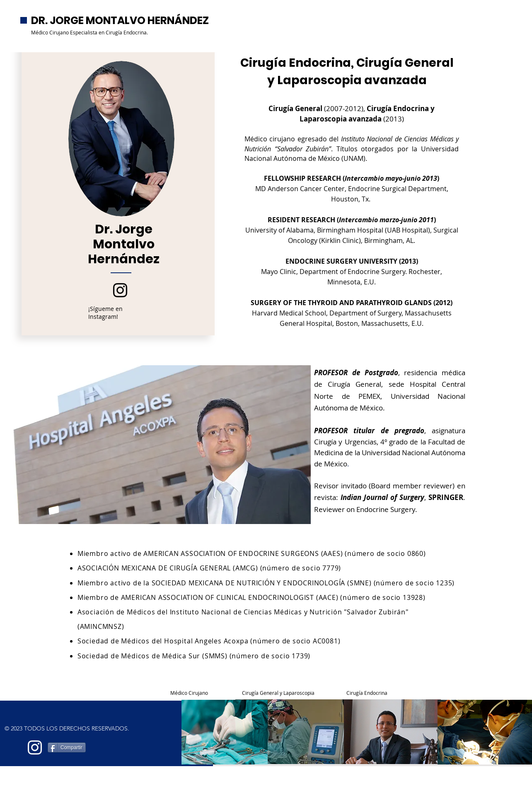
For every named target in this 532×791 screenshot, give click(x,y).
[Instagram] (120, 290)
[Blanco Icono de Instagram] (35, 747)
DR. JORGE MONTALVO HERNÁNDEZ (120, 21)
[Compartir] (67, 747)
